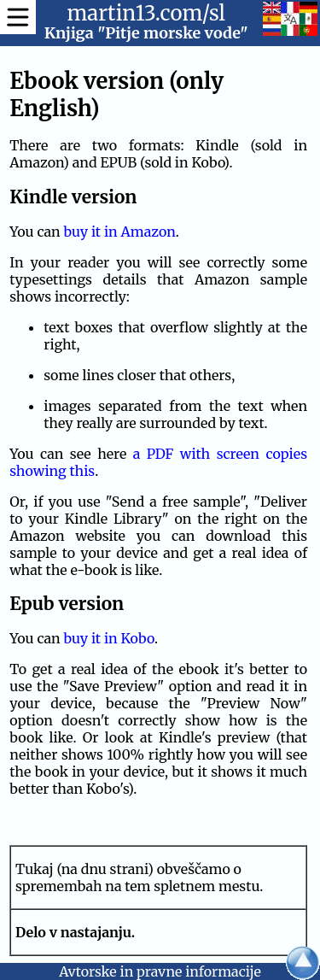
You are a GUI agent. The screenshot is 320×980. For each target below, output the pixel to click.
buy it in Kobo (108, 638)
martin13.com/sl (146, 13)
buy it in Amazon (119, 232)
